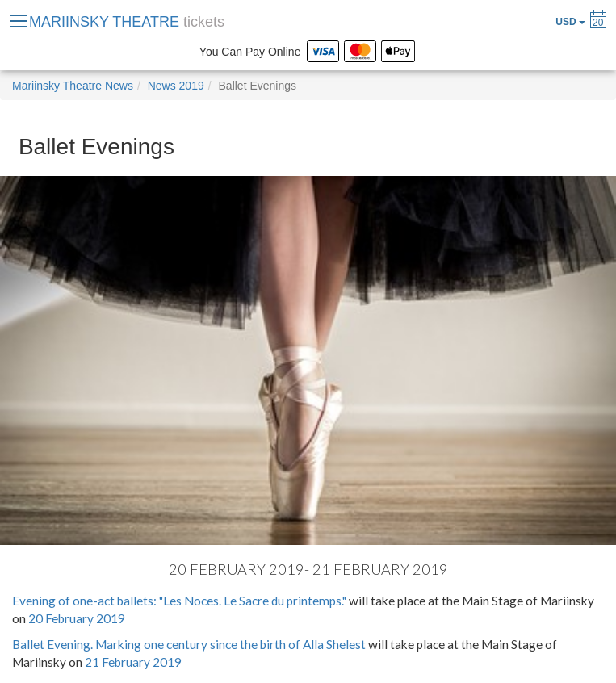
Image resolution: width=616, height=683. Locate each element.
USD (570, 22)
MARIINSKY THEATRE (127, 22)
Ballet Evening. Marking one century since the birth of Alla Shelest (189, 644)
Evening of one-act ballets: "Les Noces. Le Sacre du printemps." (179, 601)
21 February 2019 (133, 662)
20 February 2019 (77, 618)
